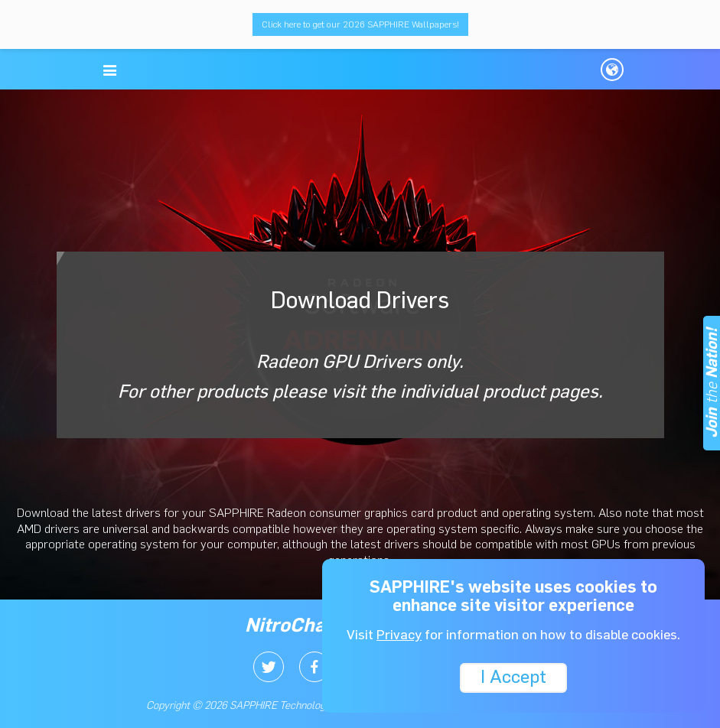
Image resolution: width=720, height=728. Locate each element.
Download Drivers (360, 344)
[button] (111, 70)
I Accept (513, 676)
